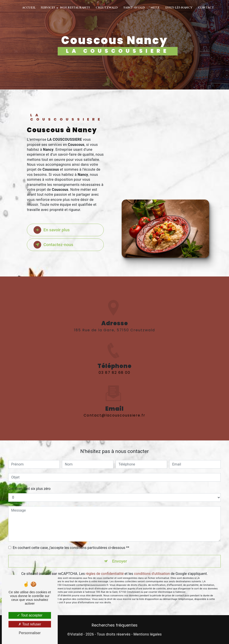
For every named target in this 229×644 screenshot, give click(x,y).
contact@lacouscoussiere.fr (114, 410)
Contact (206, 8)
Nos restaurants (75, 8)
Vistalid (76, 634)
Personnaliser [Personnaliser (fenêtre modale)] (30, 633)
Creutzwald (107, 8)
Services (48, 8)
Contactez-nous (54, 245)
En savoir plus (52, 230)
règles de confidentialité (105, 574)
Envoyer (120, 561)
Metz (155, 8)
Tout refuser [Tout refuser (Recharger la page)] (30, 624)
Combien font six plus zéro (29, 489)
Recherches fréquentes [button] (115, 625)
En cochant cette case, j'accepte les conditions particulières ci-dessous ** (71, 548)
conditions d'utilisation (152, 574)
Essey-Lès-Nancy (179, 8)
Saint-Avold (134, 8)
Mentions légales (148, 634)
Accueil (29, 8)
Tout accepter (30, 615)
